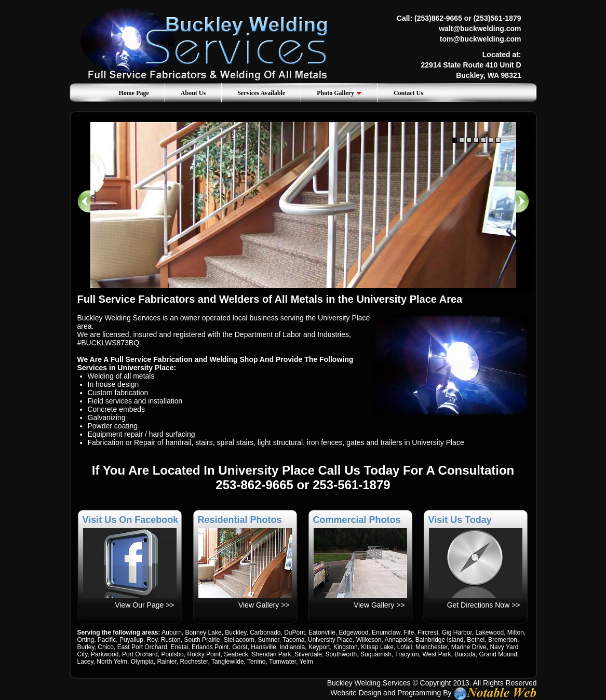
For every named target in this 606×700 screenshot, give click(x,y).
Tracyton (407, 654)
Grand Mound (498, 654)
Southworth (341, 654)
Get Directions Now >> (484, 605)
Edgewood (354, 632)
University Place (330, 640)
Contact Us (408, 93)
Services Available (261, 93)
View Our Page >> (144, 605)
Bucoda (465, 654)
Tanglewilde (228, 662)
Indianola (293, 647)
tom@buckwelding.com (481, 39)
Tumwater (282, 662)
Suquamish (376, 654)
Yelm (306, 662)
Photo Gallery (339, 93)
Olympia (142, 662)
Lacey (85, 662)
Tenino (256, 662)
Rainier (166, 662)
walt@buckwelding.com (480, 29)
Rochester (194, 662)
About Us (193, 93)
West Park (436, 654)
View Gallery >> (264, 605)
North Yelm (112, 662)
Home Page (134, 93)
